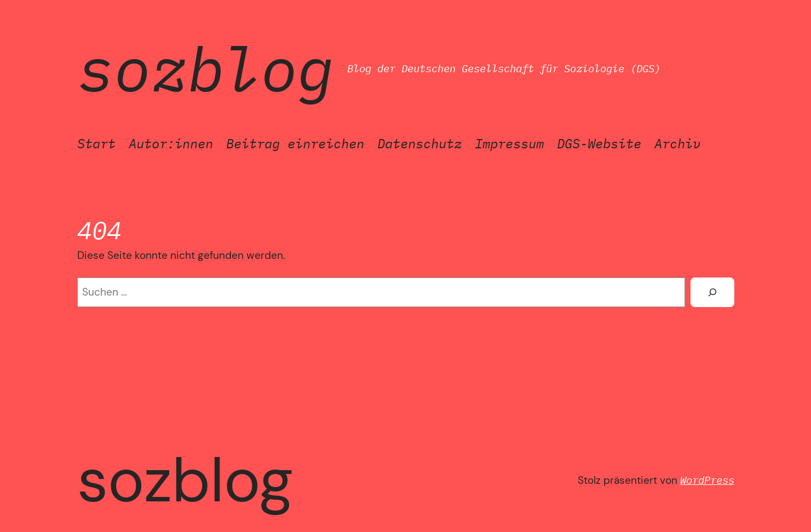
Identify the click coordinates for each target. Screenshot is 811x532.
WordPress (707, 480)
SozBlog (206, 68)
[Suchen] (712, 292)
